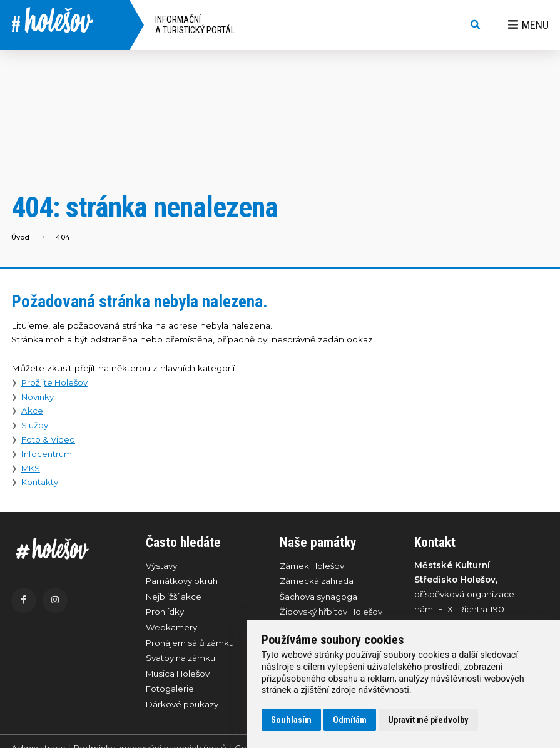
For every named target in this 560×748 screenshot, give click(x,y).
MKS (32, 468)
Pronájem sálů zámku (192, 645)
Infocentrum (48, 454)
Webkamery (171, 629)
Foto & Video (49, 439)
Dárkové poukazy (183, 708)
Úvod (21, 237)
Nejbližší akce (175, 597)
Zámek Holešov (313, 566)
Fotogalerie (170, 692)
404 (64, 237)
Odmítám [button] (350, 720)
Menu (528, 25)
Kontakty (40, 482)
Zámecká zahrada (318, 581)
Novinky (38, 397)
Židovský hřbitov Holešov (333, 613)
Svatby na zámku (182, 660)
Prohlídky (166, 613)
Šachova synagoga (319, 597)
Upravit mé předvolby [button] (428, 720)
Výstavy (162, 566)
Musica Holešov (180, 677)
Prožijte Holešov (56, 382)
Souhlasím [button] (291, 720)
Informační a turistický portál (195, 25)
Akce (32, 411)
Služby (35, 425)
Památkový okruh (183, 581)
